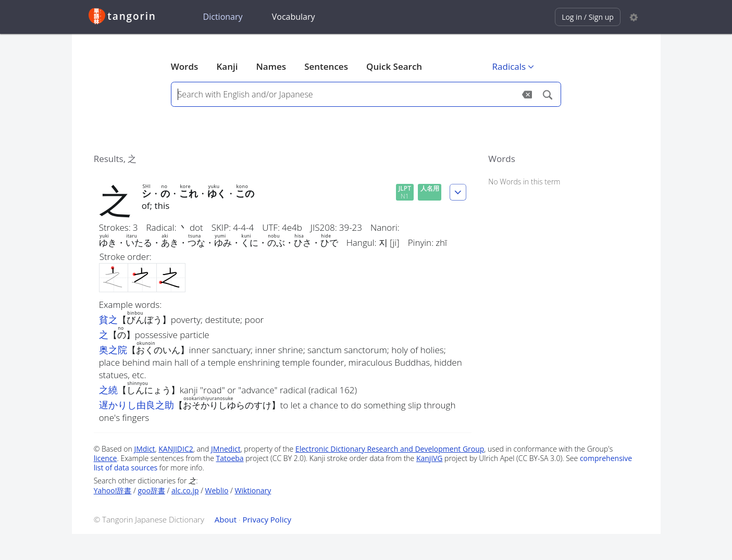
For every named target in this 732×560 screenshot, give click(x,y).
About (226, 519)
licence (106, 458)
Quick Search (394, 66)
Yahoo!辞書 (113, 490)
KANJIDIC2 (176, 449)
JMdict (144, 449)
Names (271, 66)
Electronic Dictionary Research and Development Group (390, 449)
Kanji (227, 66)
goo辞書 (151, 490)
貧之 (108, 319)
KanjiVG (430, 458)
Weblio (217, 490)
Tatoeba (229, 458)
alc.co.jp (185, 490)
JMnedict (226, 449)
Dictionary (223, 17)
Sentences (326, 66)
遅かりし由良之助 (137, 405)
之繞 (108, 390)
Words (185, 66)
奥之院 (113, 350)
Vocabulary (294, 17)
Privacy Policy (267, 519)
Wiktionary (253, 490)
